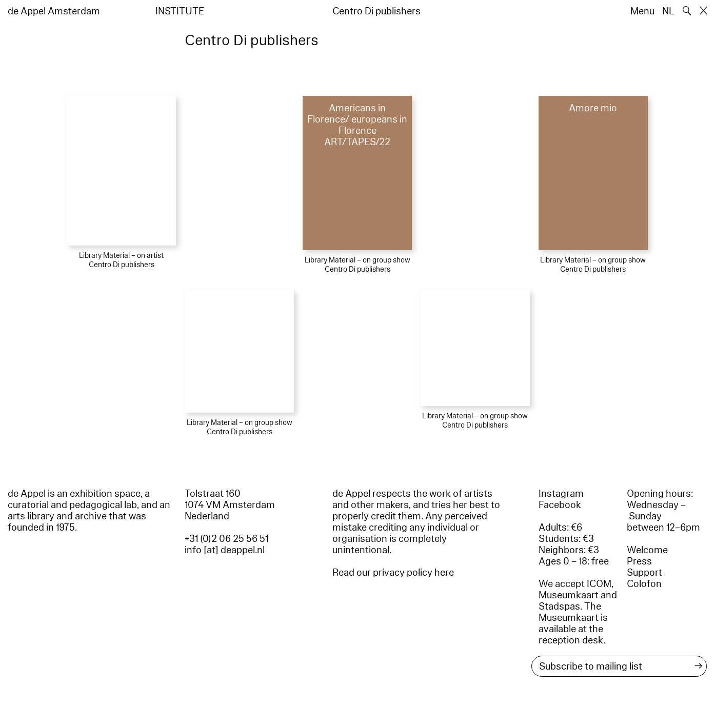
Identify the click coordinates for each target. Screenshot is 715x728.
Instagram (561, 494)
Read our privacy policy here (393, 573)
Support (644, 573)
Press (639, 561)
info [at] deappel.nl (225, 550)
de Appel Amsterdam (54, 11)
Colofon (644, 584)
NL (668, 11)
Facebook (560, 505)
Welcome (647, 550)
